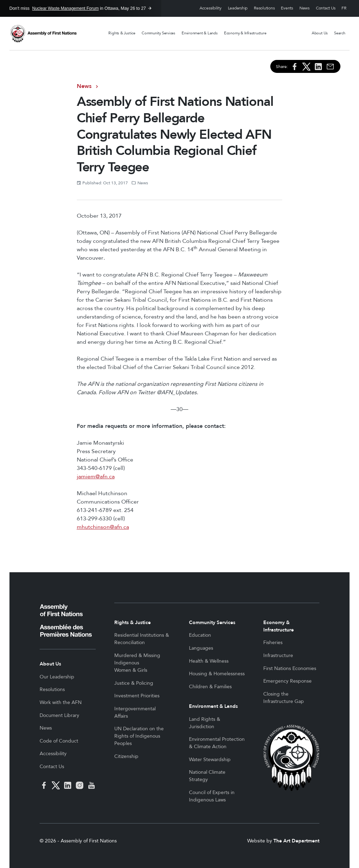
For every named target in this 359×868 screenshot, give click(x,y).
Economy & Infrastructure (245, 33)
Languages (201, 648)
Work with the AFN (61, 702)
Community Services (158, 33)
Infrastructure (278, 655)
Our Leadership (57, 677)
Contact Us (326, 8)
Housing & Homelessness (217, 674)
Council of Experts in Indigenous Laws (212, 796)
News (304, 8)
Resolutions (264, 8)
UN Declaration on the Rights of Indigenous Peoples (139, 736)
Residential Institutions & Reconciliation (142, 639)
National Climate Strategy (207, 776)
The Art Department (296, 841)
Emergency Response (287, 681)
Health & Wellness (209, 661)
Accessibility (211, 8)
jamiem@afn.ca (96, 477)
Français (344, 9)
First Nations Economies (290, 668)
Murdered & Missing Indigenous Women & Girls (137, 663)
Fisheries (273, 643)
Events (287, 8)
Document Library (59, 715)
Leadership (238, 8)
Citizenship (126, 756)
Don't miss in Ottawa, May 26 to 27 (78, 8)
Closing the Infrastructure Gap (284, 698)
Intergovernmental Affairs (135, 712)
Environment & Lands (200, 33)
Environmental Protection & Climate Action (217, 743)
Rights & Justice (122, 33)
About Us (320, 33)
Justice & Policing (134, 683)
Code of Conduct (59, 741)
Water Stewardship (210, 760)
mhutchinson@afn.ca (103, 527)
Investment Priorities (137, 696)
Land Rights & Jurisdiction (205, 723)
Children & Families (210, 687)
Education (200, 635)
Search (340, 33)
